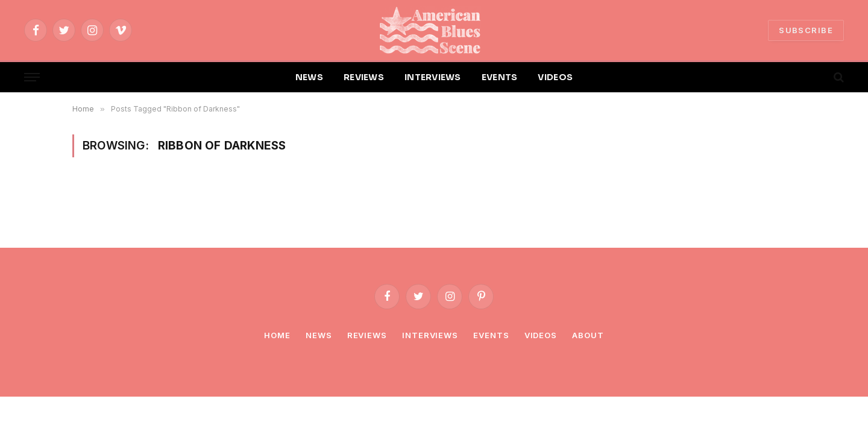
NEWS (309, 77)
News (319, 335)
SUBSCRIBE (806, 30)
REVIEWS (364, 77)
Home (277, 335)
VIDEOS (555, 77)
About (588, 335)
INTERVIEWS (433, 77)
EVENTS (500, 77)
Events (491, 335)
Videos (541, 335)
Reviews (367, 335)
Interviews (430, 335)
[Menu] (32, 77)
